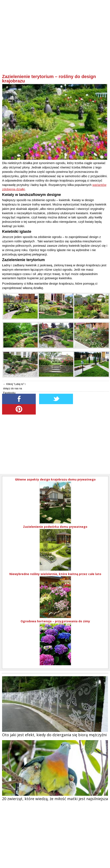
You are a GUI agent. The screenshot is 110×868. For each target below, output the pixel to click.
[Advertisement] (56, 45)
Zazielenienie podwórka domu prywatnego (55, 527)
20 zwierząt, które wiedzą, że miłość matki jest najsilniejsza (55, 799)
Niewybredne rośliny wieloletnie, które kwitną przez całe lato (55, 574)
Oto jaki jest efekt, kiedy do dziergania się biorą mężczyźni (54, 735)
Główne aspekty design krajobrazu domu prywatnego (55, 479)
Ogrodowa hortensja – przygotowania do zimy (55, 621)
